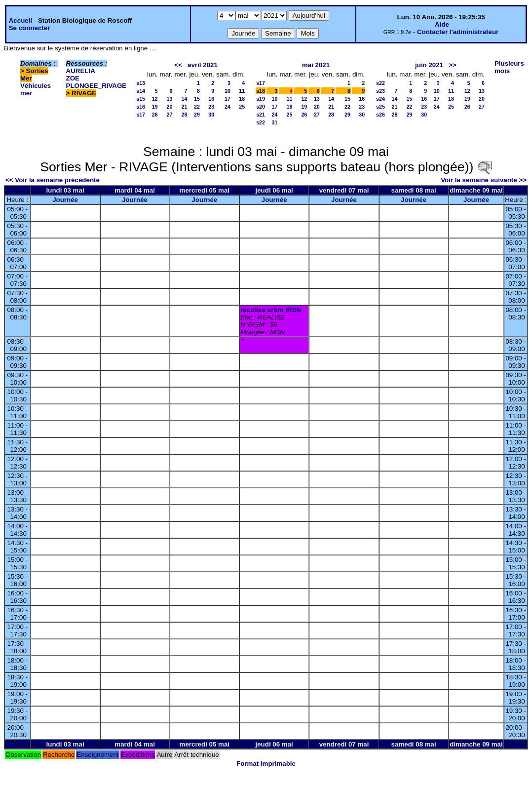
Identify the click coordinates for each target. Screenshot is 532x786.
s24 (380, 99)
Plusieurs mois (509, 67)
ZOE (73, 78)
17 (228, 99)
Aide (442, 24)
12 (155, 99)
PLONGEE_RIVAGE (96, 86)
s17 (141, 115)
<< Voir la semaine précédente (53, 180)
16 (211, 99)
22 (197, 107)
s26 (380, 115)
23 (211, 107)
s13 (141, 83)
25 (242, 107)
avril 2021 (203, 65)
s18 (261, 91)
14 (185, 99)
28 (185, 115)
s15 (141, 99)
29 (197, 115)
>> (453, 65)
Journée (65, 200)
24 (228, 107)
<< (178, 65)
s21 (261, 115)
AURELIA (81, 71)
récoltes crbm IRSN (271, 310)
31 (275, 122)
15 (197, 99)
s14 (141, 91)
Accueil (20, 20)
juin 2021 (429, 65)
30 (211, 115)
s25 (380, 107)
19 (155, 107)
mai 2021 (316, 65)
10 (228, 91)
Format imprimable (266, 764)
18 (242, 99)
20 (170, 107)
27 (170, 115)
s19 (261, 99)
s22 (261, 122)
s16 (141, 107)
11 (242, 91)
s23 (380, 91)
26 (155, 115)
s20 (261, 107)
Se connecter (30, 28)
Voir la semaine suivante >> (484, 180)
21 (185, 107)
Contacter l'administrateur (458, 32)
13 (170, 99)
